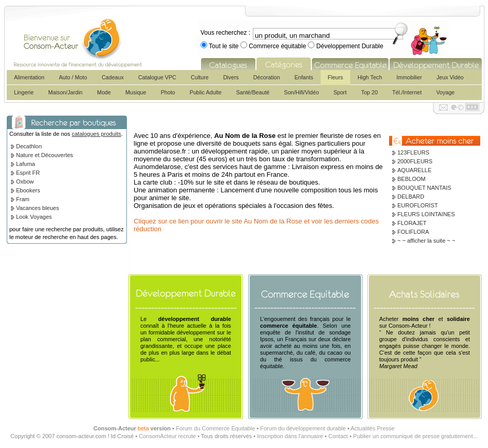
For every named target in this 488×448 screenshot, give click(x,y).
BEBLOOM (411, 179)
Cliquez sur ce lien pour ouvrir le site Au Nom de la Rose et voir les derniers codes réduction (256, 225)
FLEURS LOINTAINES (426, 214)
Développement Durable (349, 46)
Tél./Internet (407, 92)
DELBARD (411, 197)
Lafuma (26, 164)
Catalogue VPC (157, 77)
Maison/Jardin (65, 92)
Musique (136, 92)
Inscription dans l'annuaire (290, 436)
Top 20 (369, 92)
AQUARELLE (414, 170)
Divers (231, 77)
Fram (23, 199)
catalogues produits (96, 134)
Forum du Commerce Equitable (215, 428)
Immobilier (409, 77)
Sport (340, 92)
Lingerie (24, 92)
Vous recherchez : (225, 33)
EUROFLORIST (418, 205)
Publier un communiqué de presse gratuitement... (415, 436)
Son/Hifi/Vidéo (301, 92)
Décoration (267, 77)
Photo (168, 92)
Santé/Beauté (253, 92)
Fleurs (336, 77)
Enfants (304, 77)
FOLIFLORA (413, 232)
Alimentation (29, 77)
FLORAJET (412, 223)
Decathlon (29, 146)
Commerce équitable (277, 46)
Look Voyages (34, 217)
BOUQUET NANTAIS (424, 188)
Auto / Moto (73, 77)
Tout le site (224, 46)
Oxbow (25, 181)
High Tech (370, 77)
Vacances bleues (38, 208)
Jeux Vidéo (450, 77)
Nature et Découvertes (45, 155)
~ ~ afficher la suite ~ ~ (426, 241)
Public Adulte (206, 92)
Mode (104, 92)
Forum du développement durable (303, 428)
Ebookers (28, 190)
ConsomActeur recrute (167, 436)
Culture (199, 77)
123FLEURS (413, 152)
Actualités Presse (373, 428)
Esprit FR (28, 173)
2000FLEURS (415, 161)
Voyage (446, 92)
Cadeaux (113, 77)
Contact (338, 436)
